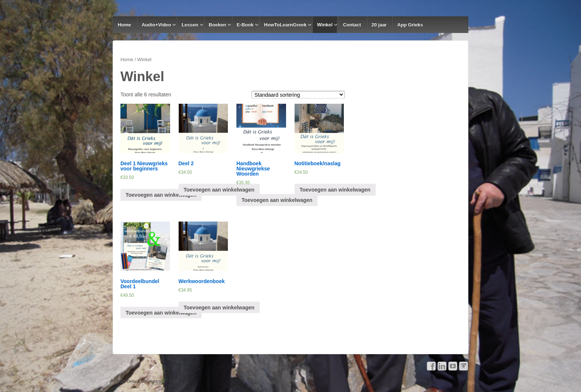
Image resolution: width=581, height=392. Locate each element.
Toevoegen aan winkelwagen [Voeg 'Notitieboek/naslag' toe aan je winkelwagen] (335, 190)
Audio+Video (156, 25)
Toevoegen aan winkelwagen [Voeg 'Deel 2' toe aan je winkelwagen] (219, 190)
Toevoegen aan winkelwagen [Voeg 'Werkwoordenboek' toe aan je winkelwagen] (219, 308)
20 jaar (379, 25)
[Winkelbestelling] (298, 95)
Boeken (217, 25)
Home (124, 25)
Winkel (325, 25)
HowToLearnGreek (285, 25)
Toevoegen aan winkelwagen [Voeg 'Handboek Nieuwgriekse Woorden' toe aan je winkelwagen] (277, 200)
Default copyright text (146, 381)
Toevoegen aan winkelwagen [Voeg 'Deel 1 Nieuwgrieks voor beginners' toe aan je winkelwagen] (161, 195)
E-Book (245, 25)
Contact (352, 25)
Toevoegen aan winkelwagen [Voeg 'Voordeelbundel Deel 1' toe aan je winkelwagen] (161, 313)
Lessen (190, 25)
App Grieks (410, 25)
